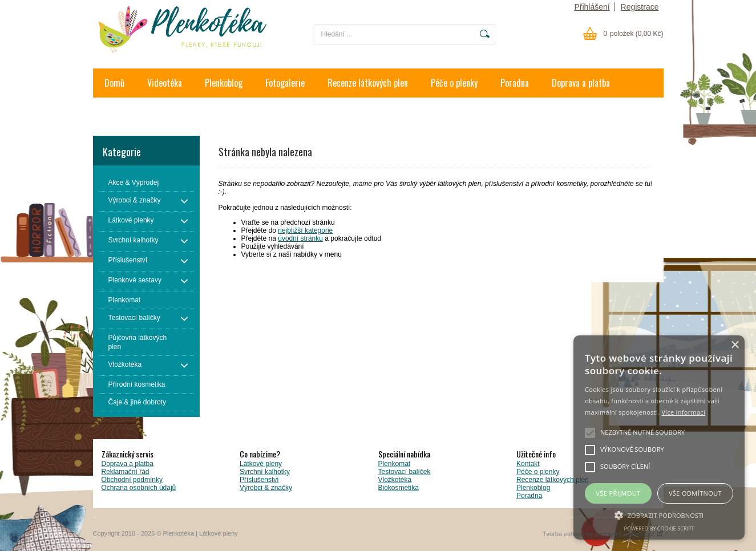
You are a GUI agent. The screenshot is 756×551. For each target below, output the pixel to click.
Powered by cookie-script (659, 528)
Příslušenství (259, 480)
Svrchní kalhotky (265, 472)
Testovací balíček (405, 472)
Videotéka (165, 83)
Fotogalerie (285, 83)
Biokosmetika (399, 488)
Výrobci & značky (266, 488)
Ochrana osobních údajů (139, 488)
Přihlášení (592, 7)
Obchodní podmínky (132, 480)
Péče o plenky (454, 83)
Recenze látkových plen (368, 83)
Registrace (640, 7)
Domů (114, 83)
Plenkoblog (224, 83)
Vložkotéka (395, 480)
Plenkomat (395, 464)
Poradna (515, 83)
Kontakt (118, 112)
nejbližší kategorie (305, 230)
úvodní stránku (300, 238)
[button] (659, 514)
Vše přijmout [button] (618, 493)
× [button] (735, 345)
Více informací (683, 412)
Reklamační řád (126, 472)
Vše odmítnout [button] (695, 493)
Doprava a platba (581, 83)
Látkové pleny (261, 464)
